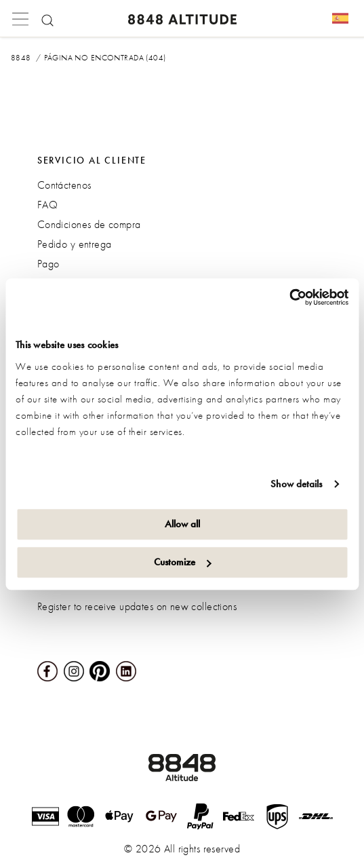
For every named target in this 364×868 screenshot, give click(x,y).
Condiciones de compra (89, 224)
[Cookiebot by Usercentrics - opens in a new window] (289, 297)
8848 (21, 58)
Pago (48, 264)
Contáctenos (64, 185)
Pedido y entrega (75, 244)
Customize (183, 562)
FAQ (47, 205)
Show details (296, 484)
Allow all (182, 524)
